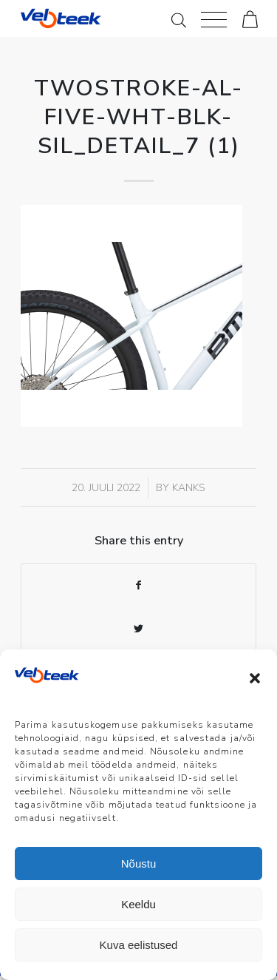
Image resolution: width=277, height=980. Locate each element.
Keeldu (138, 904)
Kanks (189, 488)
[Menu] (214, 18)
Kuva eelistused (139, 945)
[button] (255, 678)
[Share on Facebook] (138, 585)
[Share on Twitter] (138, 629)
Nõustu (139, 864)
